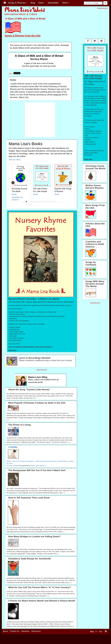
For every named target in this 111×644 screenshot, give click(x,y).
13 (48, 202)
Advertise (25, 631)
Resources (36, 631)
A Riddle (16, 466)
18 (26, 204)
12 (47, 202)
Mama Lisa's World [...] (38, 466)
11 (45, 202)
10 (43, 202)
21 (32, 204)
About (5, 631)
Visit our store (14, 160)
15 (52, 202)
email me (57, 95)
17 (56, 202)
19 (28, 204)
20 (30, 204)
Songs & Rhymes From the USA (23, 36)
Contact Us (15, 631)
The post (10, 466)
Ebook (14, 194)
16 (54, 202)
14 (50, 202)
